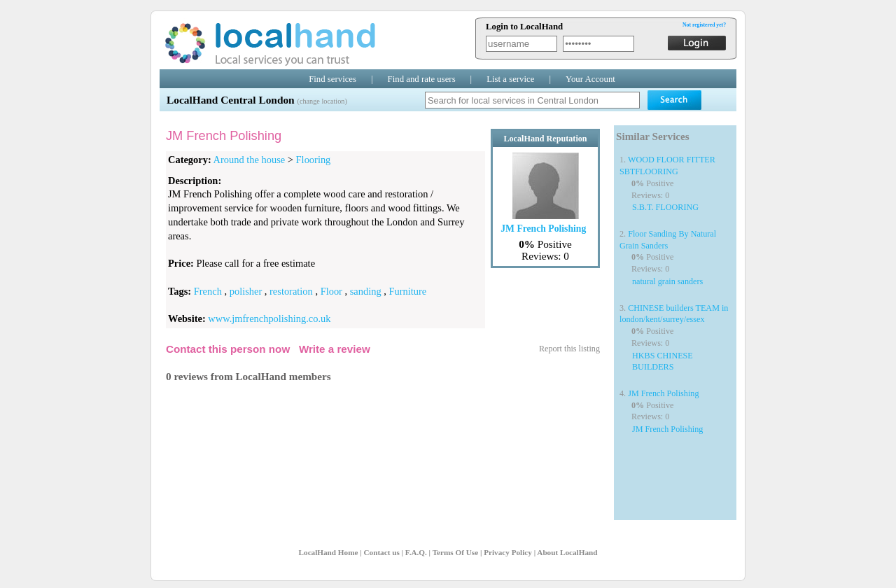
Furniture (408, 291)
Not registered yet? (704, 25)
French (208, 291)
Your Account (590, 79)
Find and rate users (422, 79)
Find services (332, 79)
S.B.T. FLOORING (665, 207)
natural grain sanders (667, 281)
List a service (510, 79)
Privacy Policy (508, 552)
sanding (366, 291)
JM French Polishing (663, 393)
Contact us (381, 552)
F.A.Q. (416, 552)
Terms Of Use (455, 552)
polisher (246, 291)
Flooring (314, 160)
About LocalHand (567, 552)
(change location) (322, 101)
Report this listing (569, 349)
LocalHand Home (329, 552)
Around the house (250, 160)
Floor (331, 291)
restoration (291, 291)
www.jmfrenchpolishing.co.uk (269, 318)
